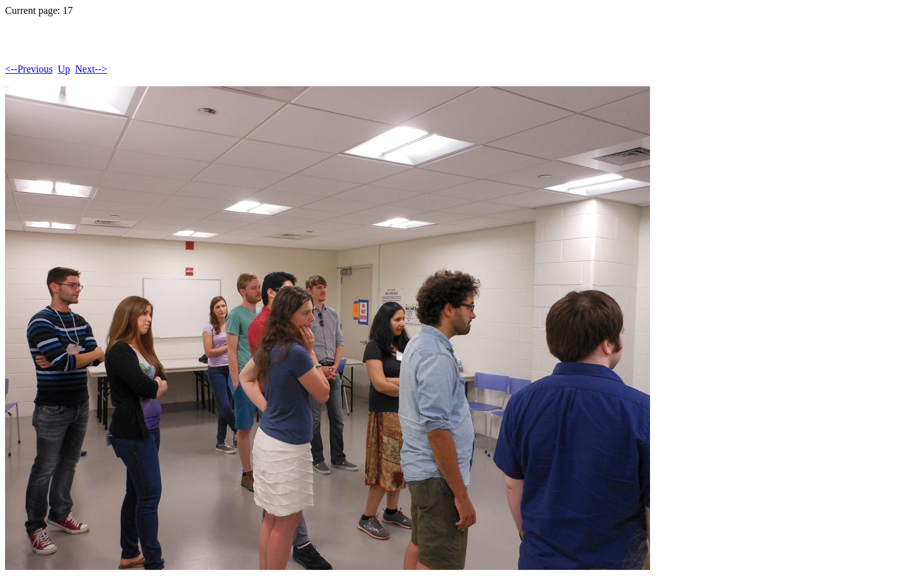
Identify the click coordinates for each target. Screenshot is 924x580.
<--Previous (29, 69)
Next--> (91, 69)
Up (64, 69)
